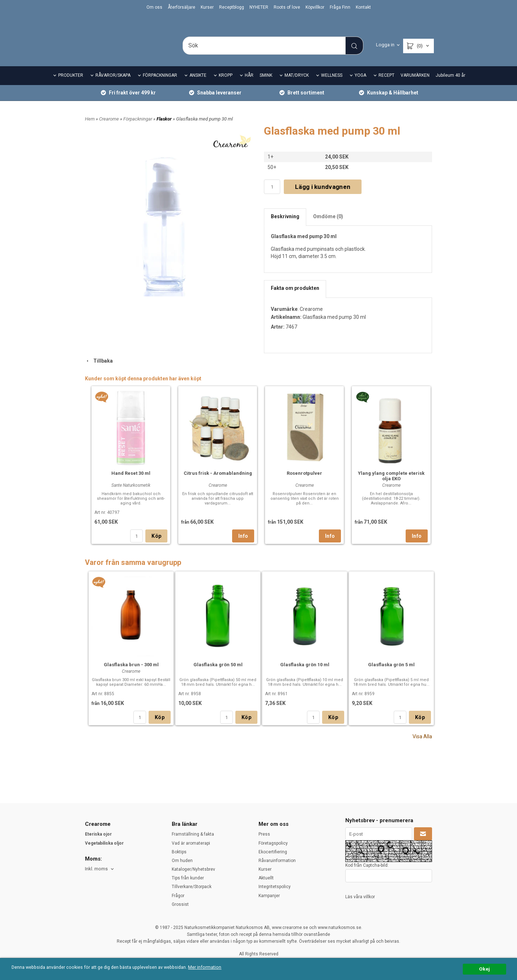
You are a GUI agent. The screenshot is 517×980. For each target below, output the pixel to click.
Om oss (154, 7)
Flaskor (165, 129)
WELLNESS (332, 85)
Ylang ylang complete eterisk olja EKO (391, 486)
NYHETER (259, 7)
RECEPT (386, 85)
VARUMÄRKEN (415, 85)
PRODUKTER (71, 85)
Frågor (178, 896)
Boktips (179, 852)
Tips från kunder (188, 878)
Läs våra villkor (360, 897)
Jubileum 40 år (450, 85)
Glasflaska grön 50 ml (218, 675)
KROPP (226, 85)
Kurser (207, 7)
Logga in (385, 45)
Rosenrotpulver (304, 483)
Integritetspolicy (275, 887)
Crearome (110, 129)
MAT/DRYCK (297, 85)
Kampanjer (269, 896)
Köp (156, 546)
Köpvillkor (315, 7)
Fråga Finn (340, 7)
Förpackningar (138, 129)
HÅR (249, 85)
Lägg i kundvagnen (323, 197)
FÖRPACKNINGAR (160, 85)
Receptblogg (232, 7)
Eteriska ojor (98, 834)
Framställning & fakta (193, 834)
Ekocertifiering (273, 852)
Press (264, 834)
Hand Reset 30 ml (131, 483)
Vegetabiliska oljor (104, 843)
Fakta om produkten (295, 298)
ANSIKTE (198, 85)
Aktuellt (266, 878)
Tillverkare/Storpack (192, 887)
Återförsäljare (181, 7)
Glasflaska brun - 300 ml (131, 675)
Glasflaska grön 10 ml (305, 675)
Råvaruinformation (277, 861)
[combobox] (100, 869)
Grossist (180, 904)
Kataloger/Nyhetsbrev (193, 869)
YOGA (360, 85)
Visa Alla (422, 747)
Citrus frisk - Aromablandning (218, 483)
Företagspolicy (273, 843)
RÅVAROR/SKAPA (113, 85)
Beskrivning (285, 227)
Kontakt (363, 7)
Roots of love (287, 7)
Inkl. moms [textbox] (96, 869)
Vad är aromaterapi (191, 843)
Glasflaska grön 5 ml (391, 675)
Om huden (182, 861)
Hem (90, 129)
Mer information (215, 968)
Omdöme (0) (328, 227)
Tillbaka (99, 371)
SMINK (266, 85)
